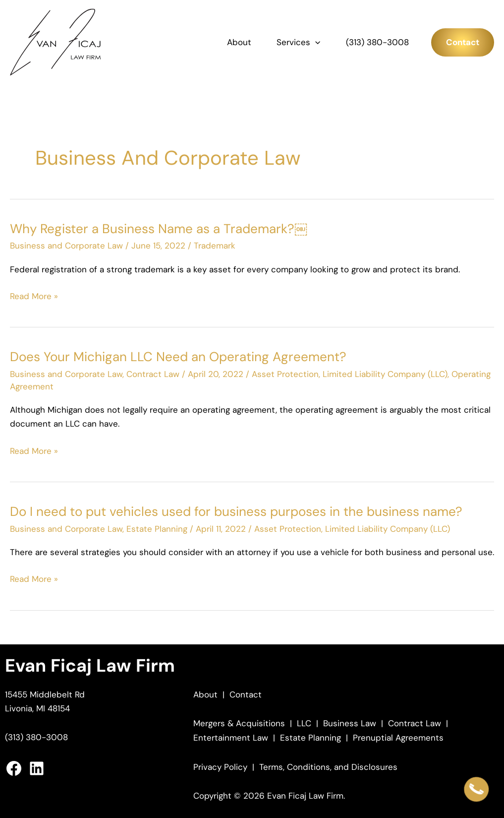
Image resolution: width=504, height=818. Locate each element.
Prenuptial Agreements (398, 738)
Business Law (350, 723)
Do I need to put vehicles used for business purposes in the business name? (236, 511)
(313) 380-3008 (377, 42)
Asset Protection (285, 374)
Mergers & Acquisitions (239, 723)
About (239, 42)
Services (298, 42)
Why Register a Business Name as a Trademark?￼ (159, 229)
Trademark (215, 246)
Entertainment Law (231, 738)
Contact (246, 694)
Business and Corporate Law (66, 246)
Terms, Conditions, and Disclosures (328, 767)
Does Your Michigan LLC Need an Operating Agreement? (178, 357)
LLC (304, 723)
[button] (315, 42)
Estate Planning (157, 529)
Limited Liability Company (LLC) (385, 374)
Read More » (34, 296)
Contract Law (153, 374)
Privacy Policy (220, 767)
